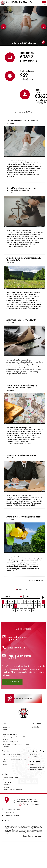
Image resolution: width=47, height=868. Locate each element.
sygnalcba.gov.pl (22, 803)
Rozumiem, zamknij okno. (33, 836)
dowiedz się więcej (11, 682)
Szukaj (43, 597)
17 (15, 605)
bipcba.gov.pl (21, 806)
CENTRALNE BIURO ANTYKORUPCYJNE (23, 713)
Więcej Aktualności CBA (36, 580)
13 (43, 601)
